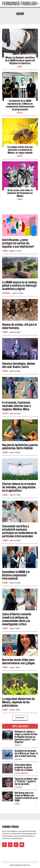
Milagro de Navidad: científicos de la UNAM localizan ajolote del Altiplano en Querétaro (20, 60)
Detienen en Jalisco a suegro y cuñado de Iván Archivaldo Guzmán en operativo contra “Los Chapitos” (26, 737)
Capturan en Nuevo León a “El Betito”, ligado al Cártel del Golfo (26, 781)
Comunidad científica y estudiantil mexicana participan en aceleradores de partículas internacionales (20, 531)
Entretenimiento (21, 773)
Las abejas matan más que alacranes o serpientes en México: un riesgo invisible (20, 150)
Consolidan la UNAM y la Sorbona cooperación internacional (16, 575)
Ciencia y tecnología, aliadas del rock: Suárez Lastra (19, 365)
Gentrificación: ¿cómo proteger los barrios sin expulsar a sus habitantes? (18, 243)
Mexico (20, 113)
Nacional (6, 293)
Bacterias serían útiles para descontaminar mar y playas (18, 661)
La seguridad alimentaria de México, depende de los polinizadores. (18, 702)
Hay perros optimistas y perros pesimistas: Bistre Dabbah (20, 447)
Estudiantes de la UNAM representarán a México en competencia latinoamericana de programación (20, 105)
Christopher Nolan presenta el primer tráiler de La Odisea (24, 767)
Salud (5, 413)
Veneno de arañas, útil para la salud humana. (19, 326)
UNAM (20, 67)
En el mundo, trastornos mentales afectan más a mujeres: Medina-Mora (16, 406)
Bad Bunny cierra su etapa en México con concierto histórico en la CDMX (26, 797)
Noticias (18, 759)
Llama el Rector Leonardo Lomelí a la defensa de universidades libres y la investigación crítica (17, 619)
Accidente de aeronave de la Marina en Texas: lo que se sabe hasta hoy (26, 753)
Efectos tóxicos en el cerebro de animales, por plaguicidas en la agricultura (19, 487)
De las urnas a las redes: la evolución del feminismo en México (20, 193)
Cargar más (20, 718)
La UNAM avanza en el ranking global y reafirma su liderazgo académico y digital (20, 286)
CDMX (17, 804)
